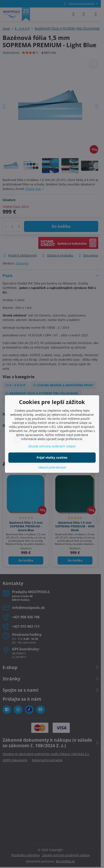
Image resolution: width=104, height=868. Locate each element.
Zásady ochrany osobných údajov (52, 446)
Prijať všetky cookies (52, 457)
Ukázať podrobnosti (52, 467)
